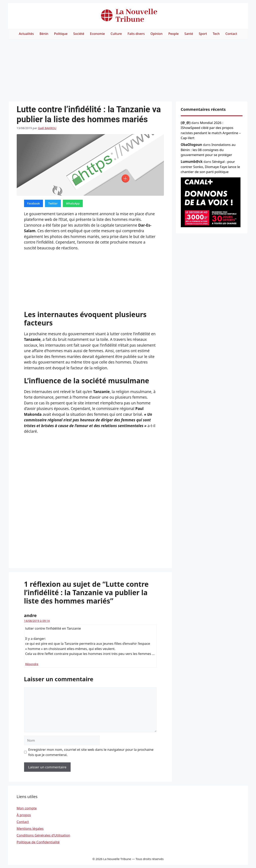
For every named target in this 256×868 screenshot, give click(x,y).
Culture (116, 34)
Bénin (44, 34)
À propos (24, 815)
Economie (97, 34)
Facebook (34, 203)
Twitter (53, 203)
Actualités (26, 34)
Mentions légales (30, 828)
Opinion (156, 34)
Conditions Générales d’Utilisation (43, 835)
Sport (203, 34)
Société (79, 34)
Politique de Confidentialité (38, 842)
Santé (189, 34)
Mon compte (27, 808)
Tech (216, 34)
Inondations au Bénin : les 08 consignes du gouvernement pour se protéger (208, 150)
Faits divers (136, 34)
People (173, 34)
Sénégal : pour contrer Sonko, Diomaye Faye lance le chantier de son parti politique (210, 167)
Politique (61, 34)
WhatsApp (73, 203)
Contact (231, 34)
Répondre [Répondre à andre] (32, 664)
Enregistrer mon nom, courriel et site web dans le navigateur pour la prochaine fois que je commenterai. (91, 752)
